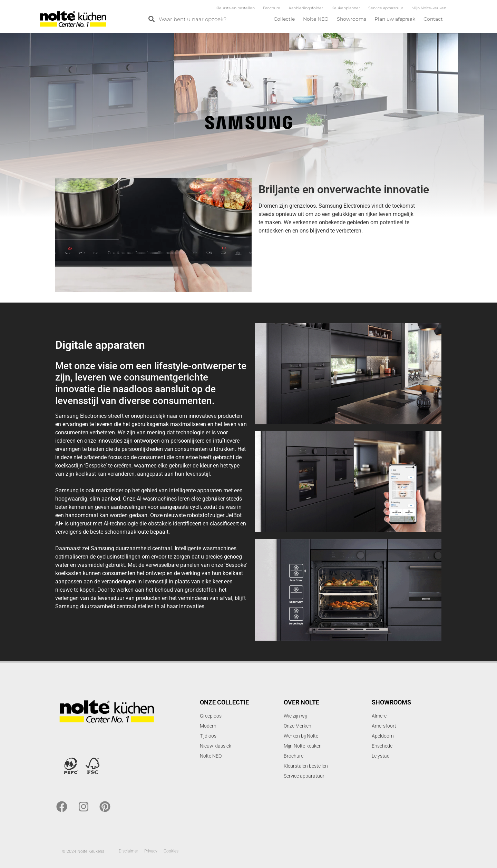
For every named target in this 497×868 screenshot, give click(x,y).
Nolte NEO (316, 19)
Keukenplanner (346, 8)
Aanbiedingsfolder (306, 8)
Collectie (284, 19)
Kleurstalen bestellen (235, 8)
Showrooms (352, 19)
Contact (433, 19)
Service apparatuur (386, 8)
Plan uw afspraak (395, 19)
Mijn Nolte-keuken (429, 8)
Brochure (272, 8)
